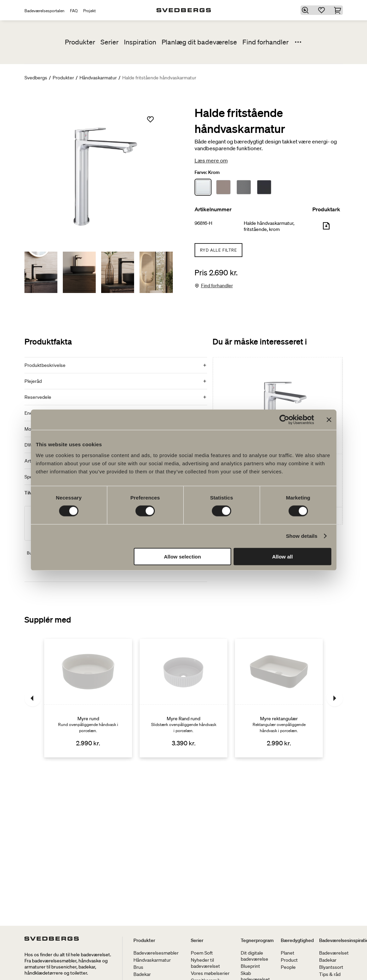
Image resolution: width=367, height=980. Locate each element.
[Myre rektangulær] (279, 698)
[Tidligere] (33, 698)
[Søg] (306, 10)
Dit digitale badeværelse (254, 956)
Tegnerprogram (257, 940)
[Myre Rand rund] (184, 698)
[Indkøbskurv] (339, 10)
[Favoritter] (323, 10)
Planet (288, 953)
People (288, 967)
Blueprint (250, 966)
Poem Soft (202, 953)
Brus (138, 967)
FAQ (74, 11)
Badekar (142, 974)
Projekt (89, 11)
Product (289, 960)
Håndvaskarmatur (98, 78)
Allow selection (182, 556)
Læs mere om (211, 160)
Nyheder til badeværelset (205, 963)
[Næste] (335, 698)
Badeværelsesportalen (44, 11)
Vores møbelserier (210, 973)
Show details (302, 536)
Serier (109, 42)
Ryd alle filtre (218, 250)
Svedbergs (36, 78)
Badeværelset (334, 953)
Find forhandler (265, 42)
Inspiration (140, 42)
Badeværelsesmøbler (156, 953)
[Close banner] (329, 420)
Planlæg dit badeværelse (199, 42)
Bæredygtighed (297, 940)
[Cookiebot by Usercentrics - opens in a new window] (284, 420)
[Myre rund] (88, 698)
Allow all (283, 556)
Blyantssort (331, 967)
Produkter (80, 42)
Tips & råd (330, 974)
